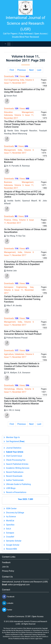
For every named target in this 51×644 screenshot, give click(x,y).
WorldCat (10, 521)
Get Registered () (15, 441)
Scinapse (10, 533)
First (12, 70)
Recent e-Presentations (16, 492)
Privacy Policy (8, 571)
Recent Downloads (14, 476)
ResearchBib (12, 549)
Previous (22, 70)
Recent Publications (15, 472)
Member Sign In (13, 437)
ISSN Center (11, 509)
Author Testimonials (15, 480)
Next (31, 70)
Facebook (8, 597)
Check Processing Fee (16, 460)
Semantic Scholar (14, 541)
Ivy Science (11, 517)
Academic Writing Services (18, 468)
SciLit (9, 529)
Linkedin (8, 603)
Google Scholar (13, 545)
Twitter (7, 610)
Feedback (6, 563)
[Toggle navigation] (7, 44)
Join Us (5, 567)
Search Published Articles (17, 464)
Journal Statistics (14, 448)
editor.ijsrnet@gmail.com (19, 585)
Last (39, 70)
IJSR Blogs (11, 488)
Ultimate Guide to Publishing (18, 484)
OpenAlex (10, 525)
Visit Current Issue (14, 456)
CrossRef (10, 537)
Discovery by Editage (15, 513)
